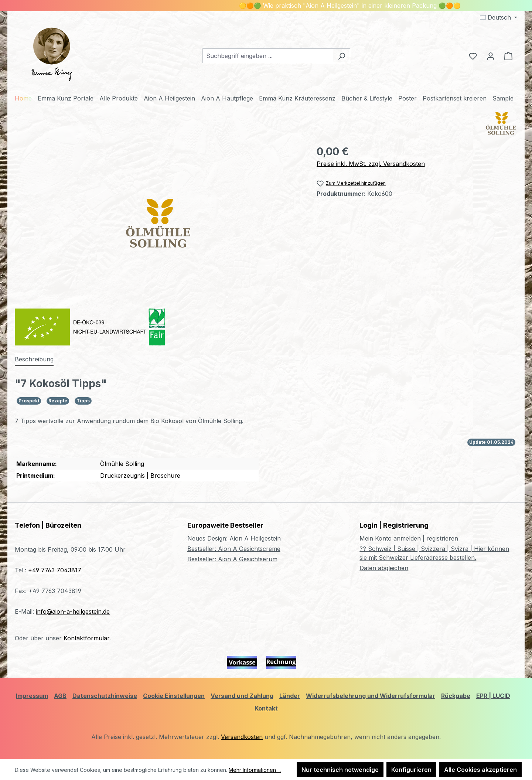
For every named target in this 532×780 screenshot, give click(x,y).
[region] (158, 223)
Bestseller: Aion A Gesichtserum (232, 559)
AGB (60, 696)
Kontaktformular (86, 638)
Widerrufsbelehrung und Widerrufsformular (371, 696)
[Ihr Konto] (491, 56)
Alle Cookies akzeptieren (480, 770)
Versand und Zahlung (242, 696)
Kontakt (266, 708)
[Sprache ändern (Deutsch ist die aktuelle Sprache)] (499, 17)
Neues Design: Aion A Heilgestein (234, 538)
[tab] (34, 360)
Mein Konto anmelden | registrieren (409, 538)
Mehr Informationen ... (255, 770)
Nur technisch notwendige (340, 770)
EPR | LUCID (493, 696)
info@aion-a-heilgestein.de (73, 612)
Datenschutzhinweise (105, 696)
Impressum (32, 696)
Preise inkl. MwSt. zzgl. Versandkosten (371, 164)
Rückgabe (456, 696)
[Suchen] (342, 56)
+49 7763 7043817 (55, 570)
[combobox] (268, 56)
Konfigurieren (411, 770)
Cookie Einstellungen (174, 696)
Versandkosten (242, 737)
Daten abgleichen (384, 568)
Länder (290, 696)
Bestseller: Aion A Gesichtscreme (234, 549)
